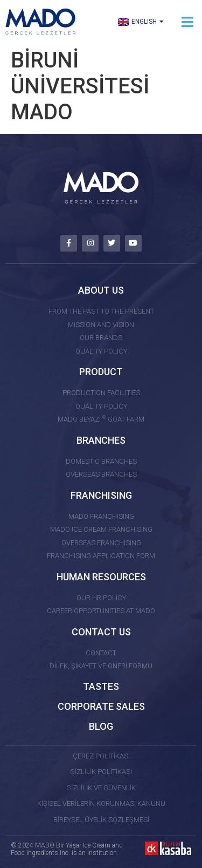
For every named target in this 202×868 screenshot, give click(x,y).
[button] (187, 22)
